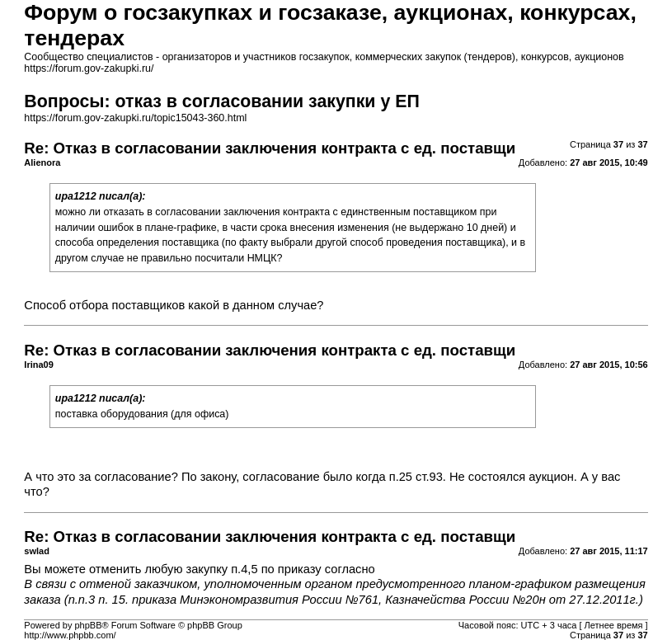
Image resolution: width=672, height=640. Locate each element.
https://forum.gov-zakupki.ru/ (89, 68)
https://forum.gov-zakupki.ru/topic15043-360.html (135, 118)
